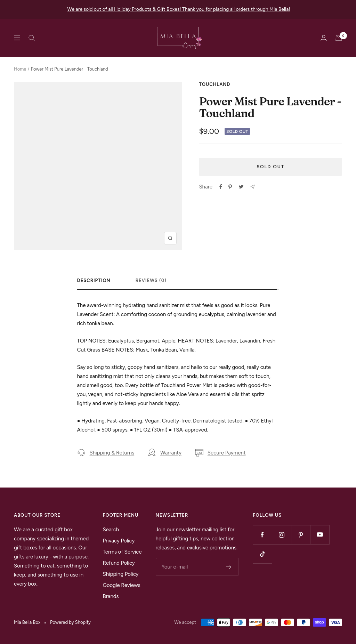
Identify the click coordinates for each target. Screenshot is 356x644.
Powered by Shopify (70, 622)
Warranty (165, 453)
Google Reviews (122, 585)
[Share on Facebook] (221, 187)
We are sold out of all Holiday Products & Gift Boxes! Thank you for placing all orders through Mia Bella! (179, 9)
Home (20, 69)
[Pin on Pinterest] (230, 187)
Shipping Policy (121, 574)
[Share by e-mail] (253, 187)
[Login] (324, 38)
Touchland (215, 84)
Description (94, 280)
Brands (111, 596)
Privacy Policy (119, 541)
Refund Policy (119, 563)
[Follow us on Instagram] (281, 535)
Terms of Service (122, 552)
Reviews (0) (151, 280)
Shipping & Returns (106, 453)
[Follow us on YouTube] (320, 535)
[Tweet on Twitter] (241, 187)
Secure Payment (220, 453)
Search (111, 530)
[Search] (32, 38)
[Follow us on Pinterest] (301, 535)
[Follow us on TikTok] (262, 554)
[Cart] (339, 38)
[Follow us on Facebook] (262, 535)
